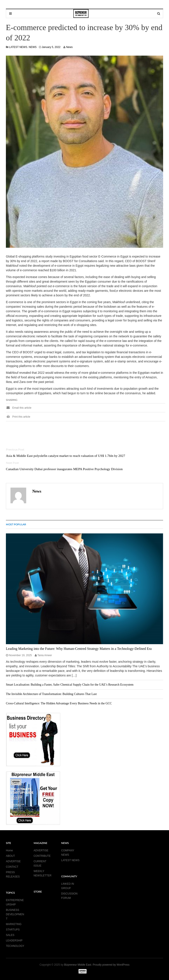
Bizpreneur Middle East (78, 965)
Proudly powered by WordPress (111, 965)
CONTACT (12, 867)
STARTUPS (13, 930)
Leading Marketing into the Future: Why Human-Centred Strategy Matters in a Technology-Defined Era (79, 649)
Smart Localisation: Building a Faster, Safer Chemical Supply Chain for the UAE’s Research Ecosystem (70, 685)
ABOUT (10, 856)
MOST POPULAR (16, 524)
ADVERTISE (13, 861)
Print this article (18, 417)
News (69, 47)
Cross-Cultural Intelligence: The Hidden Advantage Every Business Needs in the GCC (59, 703)
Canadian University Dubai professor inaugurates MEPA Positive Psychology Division (64, 469)
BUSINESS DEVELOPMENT (15, 914)
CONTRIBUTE (42, 856)
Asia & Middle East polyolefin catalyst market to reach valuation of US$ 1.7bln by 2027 (66, 456)
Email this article (19, 408)
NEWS (33, 47)
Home (9, 850)
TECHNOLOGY (15, 946)
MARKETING (14, 924)
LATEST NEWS (18, 47)
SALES (10, 935)
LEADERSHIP (14, 941)
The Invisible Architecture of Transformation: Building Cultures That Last (51, 694)
